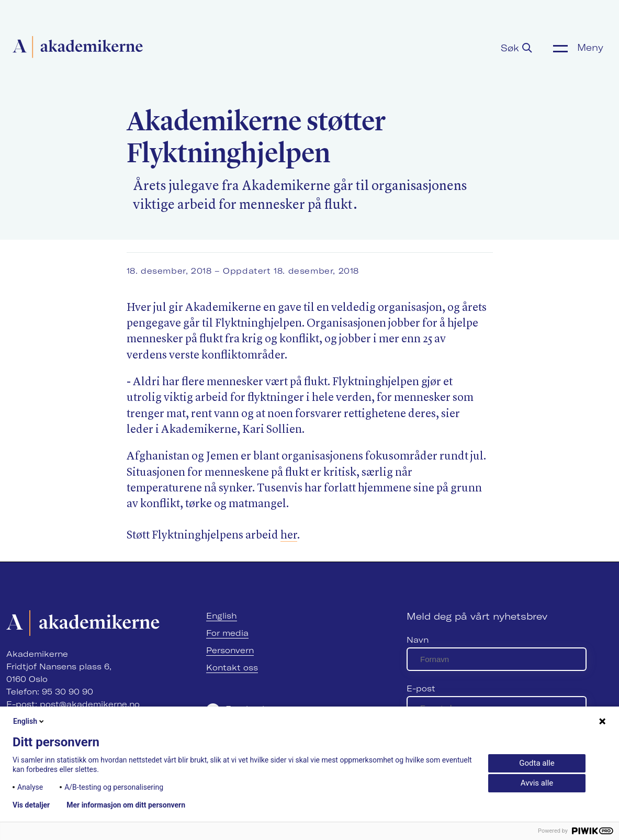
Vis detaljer (31, 805)
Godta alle (537, 763)
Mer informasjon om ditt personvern (126, 805)
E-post (421, 688)
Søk (516, 48)
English (222, 616)
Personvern (230, 650)
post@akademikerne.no (90, 704)
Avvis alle (537, 783)
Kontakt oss (232, 668)
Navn (418, 640)
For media (227, 633)
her (289, 536)
